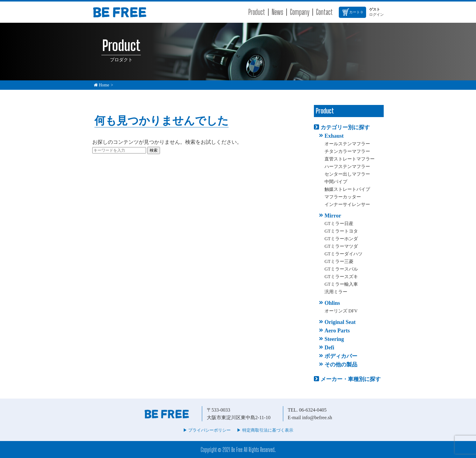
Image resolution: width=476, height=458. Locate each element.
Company (300, 12)
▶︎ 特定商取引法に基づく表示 (265, 430)
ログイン (376, 15)
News (277, 12)
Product (257, 12)
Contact (324, 12)
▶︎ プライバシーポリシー (207, 430)
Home (102, 85)
